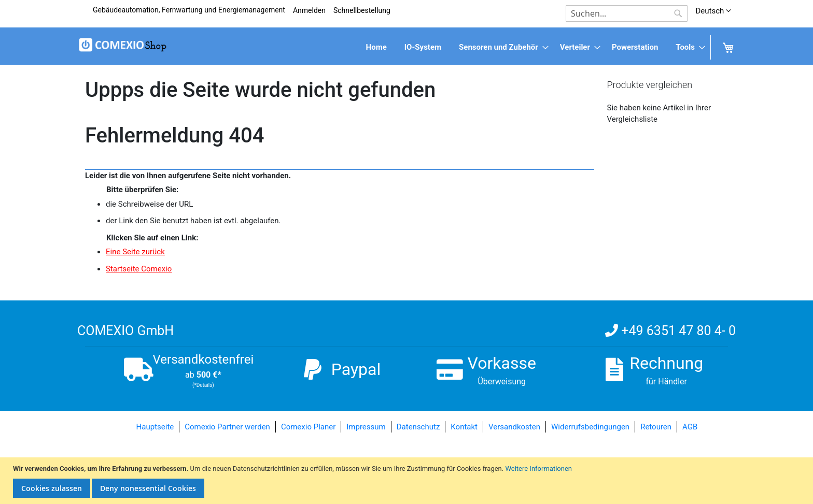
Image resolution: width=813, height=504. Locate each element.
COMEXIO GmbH (125, 331)
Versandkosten (514, 427)
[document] (408, 481)
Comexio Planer (308, 427)
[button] (713, 11)
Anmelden (309, 10)
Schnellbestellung (362, 10)
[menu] (406, 47)
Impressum (366, 427)
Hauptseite (155, 427)
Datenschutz (418, 427)
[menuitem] (376, 47)
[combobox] (627, 13)
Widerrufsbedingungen (590, 427)
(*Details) (203, 385)
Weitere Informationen (538, 469)
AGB (690, 427)
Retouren (656, 427)
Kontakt (464, 427)
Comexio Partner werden (227, 427)
